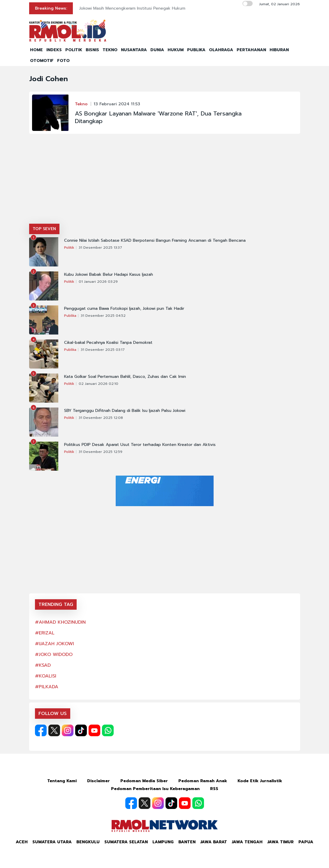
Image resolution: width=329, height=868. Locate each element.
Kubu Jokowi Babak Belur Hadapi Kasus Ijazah (109, 275)
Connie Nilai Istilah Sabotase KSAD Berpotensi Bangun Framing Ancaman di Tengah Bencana (155, 241)
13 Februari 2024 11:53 (117, 104)
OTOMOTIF (42, 61)
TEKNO (110, 50)
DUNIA (157, 50)
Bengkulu (88, 842)
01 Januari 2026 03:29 (98, 282)
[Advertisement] (165, 180)
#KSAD (43, 665)
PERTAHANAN (251, 50)
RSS (214, 789)
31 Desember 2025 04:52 (103, 316)
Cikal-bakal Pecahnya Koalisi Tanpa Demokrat (108, 343)
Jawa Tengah (247, 842)
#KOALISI (46, 676)
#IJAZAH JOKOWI (54, 644)
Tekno (81, 104)
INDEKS (54, 50)
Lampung (163, 842)
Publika (70, 316)
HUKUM (176, 50)
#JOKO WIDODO (54, 654)
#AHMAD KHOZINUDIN (60, 622)
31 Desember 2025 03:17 (103, 350)
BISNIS (92, 50)
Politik (69, 248)
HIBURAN (279, 50)
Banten (187, 842)
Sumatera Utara (52, 842)
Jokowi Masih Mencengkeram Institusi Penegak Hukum (132, 8)
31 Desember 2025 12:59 (101, 452)
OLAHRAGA (221, 50)
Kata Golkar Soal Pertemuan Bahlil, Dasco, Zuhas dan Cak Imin (125, 377)
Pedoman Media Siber (144, 781)
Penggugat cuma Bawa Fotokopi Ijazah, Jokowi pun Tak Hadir (124, 309)
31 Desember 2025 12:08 (101, 418)
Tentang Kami (62, 781)
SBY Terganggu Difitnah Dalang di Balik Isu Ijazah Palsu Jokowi (125, 411)
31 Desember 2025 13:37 (100, 248)
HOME (36, 50)
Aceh (22, 842)
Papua (306, 842)
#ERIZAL (45, 633)
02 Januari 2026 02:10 (98, 384)
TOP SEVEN (44, 229)
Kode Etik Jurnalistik (260, 781)
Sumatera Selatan (126, 842)
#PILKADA (47, 687)
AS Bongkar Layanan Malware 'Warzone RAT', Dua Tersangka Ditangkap (158, 117)
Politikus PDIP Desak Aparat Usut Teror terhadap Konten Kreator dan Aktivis (140, 445)
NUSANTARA (134, 50)
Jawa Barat (214, 842)
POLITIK (74, 50)
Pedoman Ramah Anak (203, 781)
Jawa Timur (280, 842)
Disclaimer (98, 781)
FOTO (63, 61)
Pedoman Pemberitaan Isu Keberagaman (155, 789)
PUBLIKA (196, 50)
